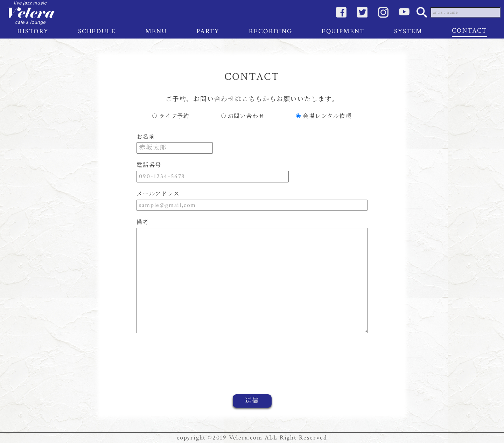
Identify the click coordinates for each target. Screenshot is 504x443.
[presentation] (339, 369)
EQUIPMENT (343, 31)
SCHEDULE (97, 31)
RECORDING (270, 31)
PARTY (208, 31)
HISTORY (33, 31)
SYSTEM (408, 31)
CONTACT (469, 31)
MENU (156, 31)
